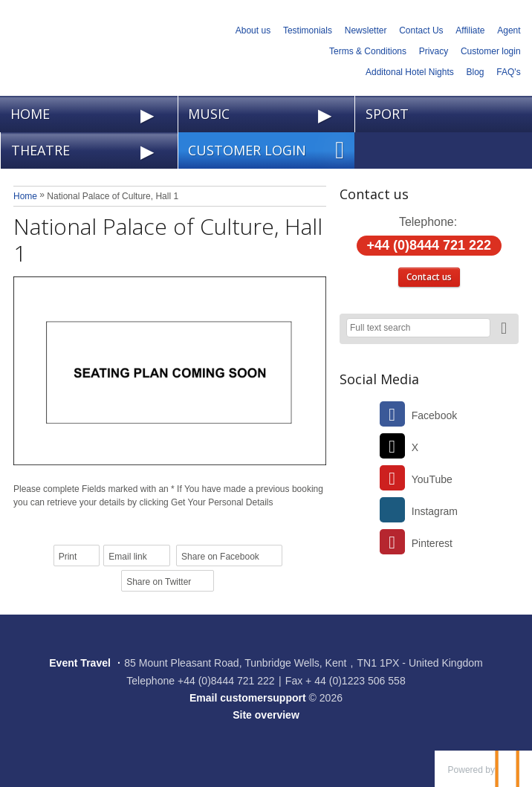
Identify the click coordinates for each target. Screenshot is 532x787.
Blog (476, 72)
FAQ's (508, 72)
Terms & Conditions (368, 51)
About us (253, 30)
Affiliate (470, 30)
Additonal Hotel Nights (410, 72)
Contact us (429, 277)
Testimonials (308, 30)
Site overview (266, 715)
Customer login (491, 51)
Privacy (434, 51)
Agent (509, 30)
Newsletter (366, 30)
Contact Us (421, 30)
